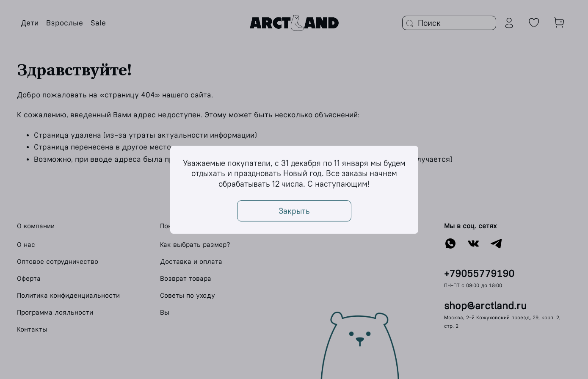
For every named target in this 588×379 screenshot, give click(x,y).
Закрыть (294, 210)
